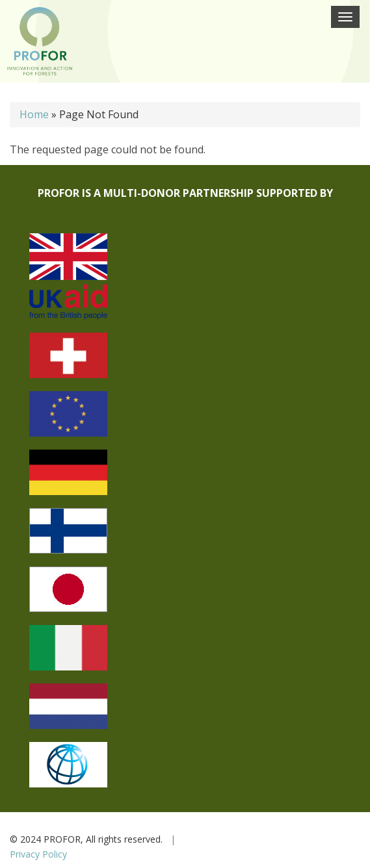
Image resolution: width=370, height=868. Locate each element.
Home (34, 114)
